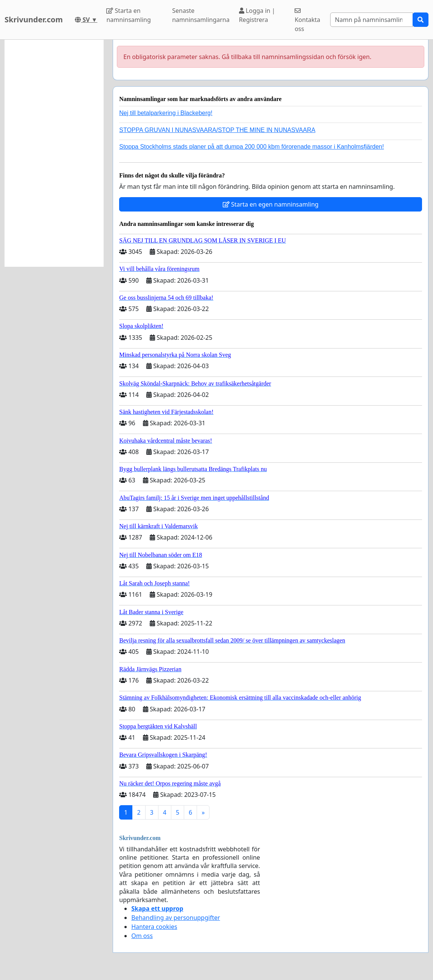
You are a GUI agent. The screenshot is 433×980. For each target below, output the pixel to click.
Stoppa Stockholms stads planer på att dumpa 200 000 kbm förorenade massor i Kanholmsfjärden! (251, 147)
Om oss (142, 936)
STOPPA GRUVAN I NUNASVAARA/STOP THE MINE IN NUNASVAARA (217, 130)
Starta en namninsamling (128, 15)
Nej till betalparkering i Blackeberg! (166, 113)
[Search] (372, 20)
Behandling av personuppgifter (176, 918)
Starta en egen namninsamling (271, 204)
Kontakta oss (307, 20)
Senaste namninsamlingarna (201, 15)
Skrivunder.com (34, 19)
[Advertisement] (54, 153)
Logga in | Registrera (257, 15)
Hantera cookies (154, 927)
